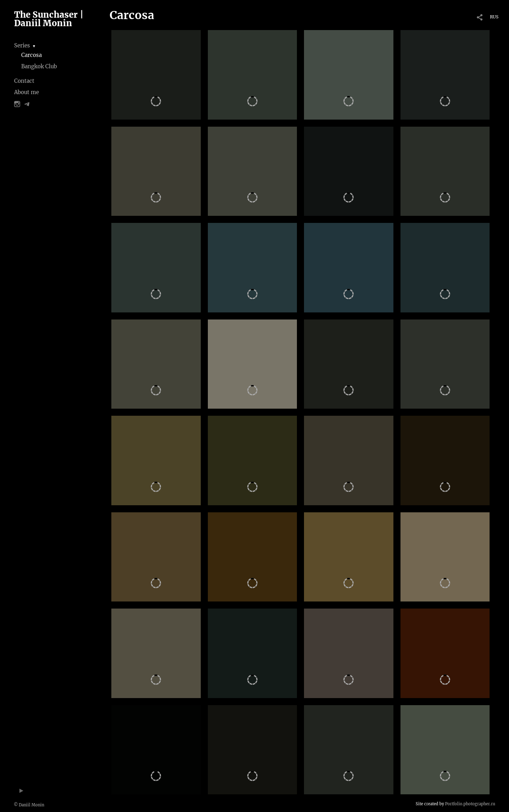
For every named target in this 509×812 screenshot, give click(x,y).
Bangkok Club (39, 66)
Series (22, 45)
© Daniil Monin (29, 805)
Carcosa (31, 55)
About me (27, 92)
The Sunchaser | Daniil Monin (49, 19)
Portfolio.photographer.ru (470, 804)
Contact (24, 81)
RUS (494, 17)
